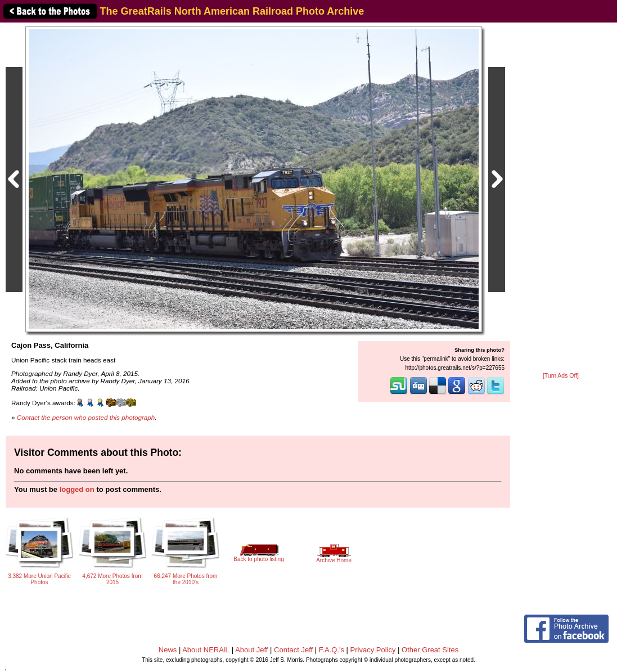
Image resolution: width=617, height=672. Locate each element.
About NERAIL (206, 650)
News (168, 650)
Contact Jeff (293, 650)
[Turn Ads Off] (561, 376)
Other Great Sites (430, 650)
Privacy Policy (373, 650)
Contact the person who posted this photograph (86, 417)
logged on (77, 489)
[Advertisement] (561, 198)
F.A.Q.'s (332, 650)
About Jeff (251, 650)
